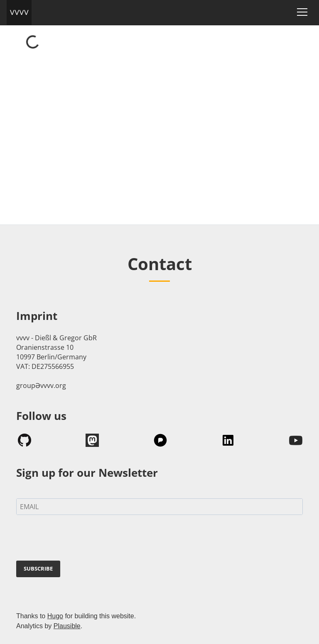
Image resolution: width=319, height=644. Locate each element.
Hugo (55, 616)
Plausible (67, 626)
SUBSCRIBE (38, 568)
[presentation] (79, 539)
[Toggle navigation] (302, 12)
